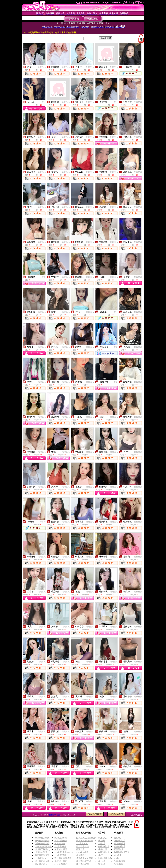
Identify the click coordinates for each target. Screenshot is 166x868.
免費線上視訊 (61, 861)
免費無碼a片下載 (122, 852)
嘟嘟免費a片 (120, 846)
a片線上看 (103, 849)
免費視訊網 (60, 844)
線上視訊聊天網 (42, 861)
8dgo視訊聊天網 (42, 841)
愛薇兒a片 (119, 849)
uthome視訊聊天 (42, 838)
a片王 (101, 855)
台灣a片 (102, 844)
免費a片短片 (120, 841)
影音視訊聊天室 (42, 855)
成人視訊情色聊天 (85, 841)
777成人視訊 (82, 844)
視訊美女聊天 (41, 852)
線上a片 (102, 861)
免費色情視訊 (55, 815)
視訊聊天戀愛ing (42, 849)
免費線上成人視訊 (85, 858)
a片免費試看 (120, 844)
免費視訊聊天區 (42, 844)
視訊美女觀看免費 (63, 858)
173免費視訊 (60, 855)
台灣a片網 (119, 864)
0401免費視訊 (61, 864)
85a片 (116, 858)
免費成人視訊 (61, 849)
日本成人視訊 (83, 846)
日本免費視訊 (61, 841)
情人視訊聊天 (41, 864)
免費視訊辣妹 (61, 838)
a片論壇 (102, 841)
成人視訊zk (81, 855)
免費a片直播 (120, 861)
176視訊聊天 (41, 858)
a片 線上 (118, 855)
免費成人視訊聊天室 (86, 838)
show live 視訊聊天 (43, 846)
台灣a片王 (103, 864)
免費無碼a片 (104, 846)
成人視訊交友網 (84, 861)
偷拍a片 (117, 838)
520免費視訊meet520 (64, 852)
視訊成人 (80, 849)
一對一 (139, 67)
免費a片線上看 (105, 858)
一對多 (43, 277)
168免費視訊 (60, 846)
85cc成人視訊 (82, 852)
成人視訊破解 (83, 864)
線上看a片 (103, 838)
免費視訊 (42, 67)
